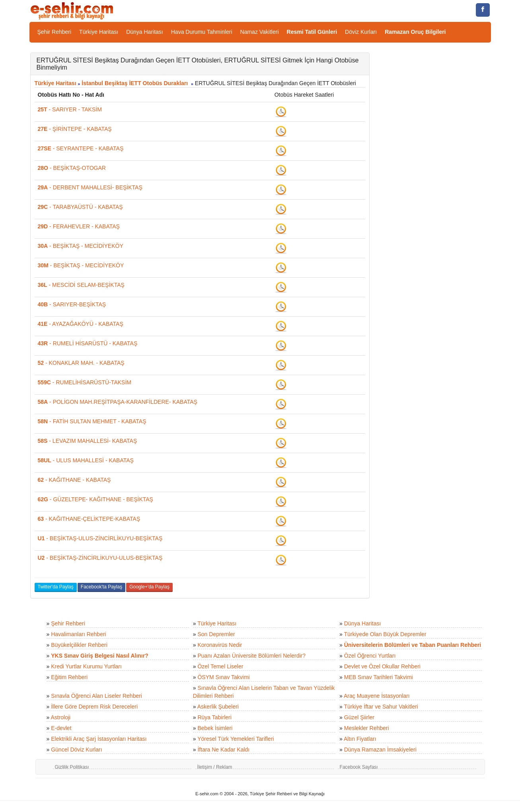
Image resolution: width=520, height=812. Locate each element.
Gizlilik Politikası (72, 767)
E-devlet (61, 728)
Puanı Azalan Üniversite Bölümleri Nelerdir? (251, 656)
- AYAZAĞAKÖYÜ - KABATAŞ (81, 324)
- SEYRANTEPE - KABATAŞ (81, 148)
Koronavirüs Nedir (220, 645)
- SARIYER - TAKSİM (70, 109)
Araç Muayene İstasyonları (377, 696)
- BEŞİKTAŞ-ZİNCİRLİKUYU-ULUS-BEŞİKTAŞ (100, 558)
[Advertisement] (436, 172)
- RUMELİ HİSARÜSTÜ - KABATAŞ (88, 343)
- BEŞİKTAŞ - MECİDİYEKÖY (81, 246)
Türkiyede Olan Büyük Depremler (385, 634)
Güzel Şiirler (359, 717)
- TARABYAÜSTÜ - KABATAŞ (80, 207)
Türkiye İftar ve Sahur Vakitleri (381, 707)
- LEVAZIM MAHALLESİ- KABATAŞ (88, 441)
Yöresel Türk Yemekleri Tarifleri (236, 739)
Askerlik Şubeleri (218, 707)
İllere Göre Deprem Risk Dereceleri (94, 707)
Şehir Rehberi (55, 32)
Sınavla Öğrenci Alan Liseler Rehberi (96, 696)
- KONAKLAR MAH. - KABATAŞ (81, 363)
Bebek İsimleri (215, 728)
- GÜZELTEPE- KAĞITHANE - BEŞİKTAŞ (95, 499)
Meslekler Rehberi (367, 728)
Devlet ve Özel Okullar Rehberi (382, 666)
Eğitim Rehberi (69, 677)
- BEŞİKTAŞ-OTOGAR (72, 168)
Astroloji (60, 717)
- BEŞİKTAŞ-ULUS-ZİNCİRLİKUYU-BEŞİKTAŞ (100, 538)
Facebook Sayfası (359, 767)
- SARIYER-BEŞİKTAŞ (72, 304)
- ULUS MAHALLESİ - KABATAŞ (86, 460)
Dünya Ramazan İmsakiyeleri (380, 750)
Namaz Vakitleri (260, 32)
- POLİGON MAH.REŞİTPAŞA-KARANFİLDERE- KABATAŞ (118, 402)
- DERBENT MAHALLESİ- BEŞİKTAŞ (90, 187)
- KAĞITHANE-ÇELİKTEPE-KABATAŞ (89, 519)
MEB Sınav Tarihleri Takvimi (379, 677)
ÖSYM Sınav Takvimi (223, 677)
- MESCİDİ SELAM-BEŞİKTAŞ (81, 285)
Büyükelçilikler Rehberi (79, 645)
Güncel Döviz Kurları (76, 750)
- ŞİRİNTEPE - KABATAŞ (75, 129)
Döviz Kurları (361, 32)
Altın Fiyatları (360, 739)
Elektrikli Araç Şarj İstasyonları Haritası (99, 739)
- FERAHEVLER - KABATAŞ (79, 226)
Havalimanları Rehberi (79, 634)
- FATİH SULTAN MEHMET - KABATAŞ (92, 421)
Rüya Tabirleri (214, 717)
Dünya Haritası (145, 32)
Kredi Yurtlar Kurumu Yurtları (86, 666)
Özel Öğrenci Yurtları (370, 656)
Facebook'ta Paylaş (101, 587)
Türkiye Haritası (99, 32)
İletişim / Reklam (215, 767)
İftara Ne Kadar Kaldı (223, 750)
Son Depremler (216, 634)
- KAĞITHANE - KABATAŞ (74, 480)
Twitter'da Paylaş (56, 587)
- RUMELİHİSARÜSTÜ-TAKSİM (85, 382)
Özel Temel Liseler (220, 666)
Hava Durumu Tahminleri (202, 32)
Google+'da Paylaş (149, 587)
